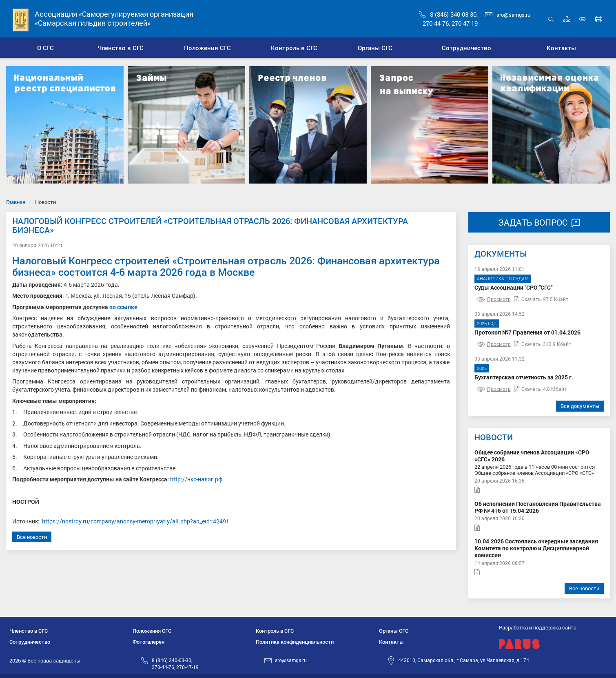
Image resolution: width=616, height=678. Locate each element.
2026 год (487, 323)
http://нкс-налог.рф (196, 479)
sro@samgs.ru (508, 15)
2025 (482, 368)
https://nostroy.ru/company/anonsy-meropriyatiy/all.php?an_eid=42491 (136, 521)
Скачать (527, 299)
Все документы (580, 406)
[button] (121, 48)
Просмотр (494, 299)
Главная (16, 202)
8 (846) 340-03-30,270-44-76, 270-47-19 (175, 664)
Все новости (32, 537)
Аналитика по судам (503, 278)
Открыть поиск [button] (551, 19)
